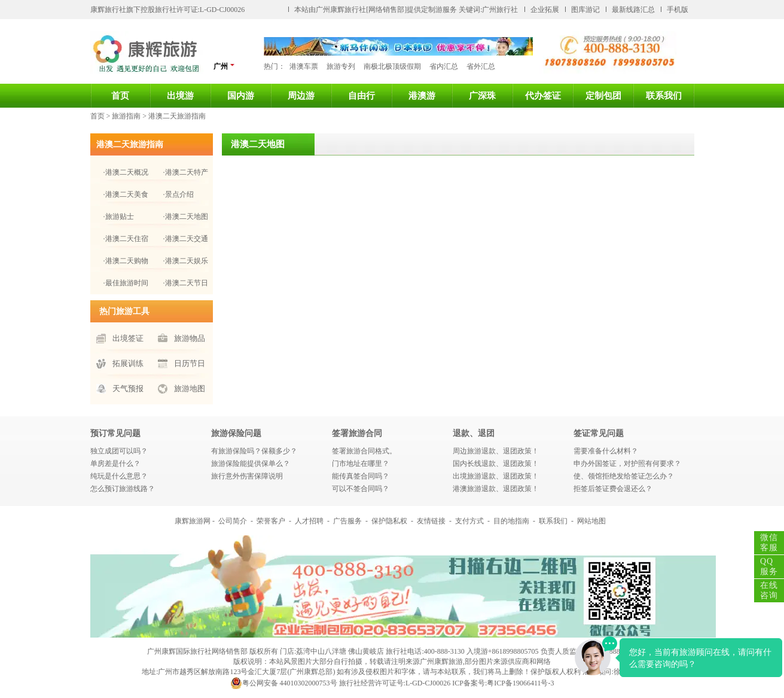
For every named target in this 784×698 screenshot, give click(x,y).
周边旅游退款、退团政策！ (496, 451)
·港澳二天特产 (186, 172)
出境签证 (128, 338)
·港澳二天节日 (186, 283)
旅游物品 (190, 338)
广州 (224, 66)
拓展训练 (128, 363)
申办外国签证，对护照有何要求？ (627, 464)
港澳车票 (304, 66)
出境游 (180, 96)
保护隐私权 (389, 521)
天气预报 (128, 388)
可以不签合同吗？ (361, 489)
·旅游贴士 (119, 217)
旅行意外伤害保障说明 (247, 476)
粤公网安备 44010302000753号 (284, 683)
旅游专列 (341, 66)
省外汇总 (481, 66)
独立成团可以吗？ (119, 451)
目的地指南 (511, 521)
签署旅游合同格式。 (364, 451)
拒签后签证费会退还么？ (613, 489)
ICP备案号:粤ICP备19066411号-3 (503, 683)
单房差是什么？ (115, 464)
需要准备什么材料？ (606, 451)
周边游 (301, 96)
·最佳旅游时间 (126, 283)
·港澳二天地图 (186, 217)
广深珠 (482, 96)
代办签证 (543, 96)
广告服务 (347, 521)
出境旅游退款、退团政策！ (496, 476)
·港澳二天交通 (186, 239)
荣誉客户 (271, 521)
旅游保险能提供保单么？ (251, 464)
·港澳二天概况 (126, 172)
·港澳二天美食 (126, 194)
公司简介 (233, 521)
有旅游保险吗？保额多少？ (254, 451)
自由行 (362, 96)
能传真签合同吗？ (361, 476)
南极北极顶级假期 (392, 66)
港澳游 (422, 96)
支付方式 (469, 521)
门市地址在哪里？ (361, 464)
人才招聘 (309, 521)
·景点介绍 (179, 194)
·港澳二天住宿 (126, 239)
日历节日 (190, 363)
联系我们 (664, 96)
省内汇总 (444, 66)
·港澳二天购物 (126, 261)
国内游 (241, 96)
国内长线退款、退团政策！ (496, 464)
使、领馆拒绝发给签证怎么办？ (624, 476)
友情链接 (431, 521)
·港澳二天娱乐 (186, 261)
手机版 (678, 10)
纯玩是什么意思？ (119, 476)
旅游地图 (190, 388)
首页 (120, 96)
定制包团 (603, 96)
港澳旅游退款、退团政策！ (496, 489)
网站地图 (591, 521)
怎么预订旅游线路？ (123, 489)
